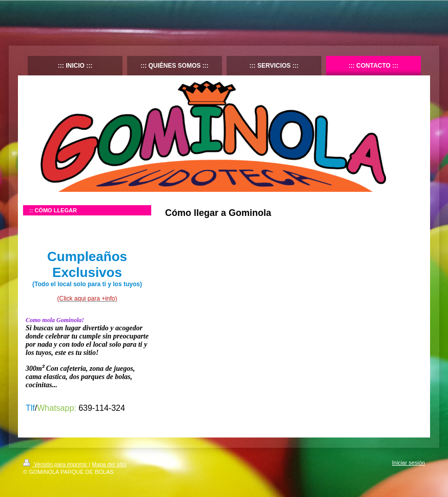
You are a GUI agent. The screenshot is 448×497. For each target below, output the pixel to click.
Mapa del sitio (109, 464)
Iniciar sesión (409, 463)
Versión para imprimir (56, 464)
